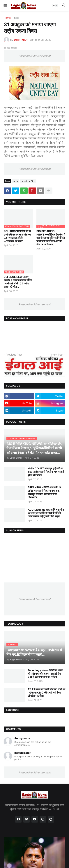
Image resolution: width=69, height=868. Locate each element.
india (16, 18)
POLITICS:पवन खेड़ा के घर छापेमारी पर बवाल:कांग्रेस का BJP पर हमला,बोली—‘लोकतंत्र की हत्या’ (17, 236)
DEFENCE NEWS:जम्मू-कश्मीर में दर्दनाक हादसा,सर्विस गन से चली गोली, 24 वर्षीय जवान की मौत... (18, 282)
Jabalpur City (28, 181)
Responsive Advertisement (35, 56)
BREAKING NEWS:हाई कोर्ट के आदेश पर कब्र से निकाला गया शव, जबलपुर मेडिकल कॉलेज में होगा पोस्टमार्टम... (44, 492)
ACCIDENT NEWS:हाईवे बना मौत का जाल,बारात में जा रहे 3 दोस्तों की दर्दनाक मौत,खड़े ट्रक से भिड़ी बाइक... (46, 513)
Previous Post (14, 355)
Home (7, 18)
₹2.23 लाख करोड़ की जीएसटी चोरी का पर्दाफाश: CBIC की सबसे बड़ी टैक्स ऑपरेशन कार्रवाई (47, 693)
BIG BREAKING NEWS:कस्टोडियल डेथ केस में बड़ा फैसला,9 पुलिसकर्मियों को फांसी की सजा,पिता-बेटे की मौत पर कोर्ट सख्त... (51, 238)
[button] (5, 5)
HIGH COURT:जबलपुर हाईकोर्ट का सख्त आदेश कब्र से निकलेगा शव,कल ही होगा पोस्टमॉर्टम (46, 472)
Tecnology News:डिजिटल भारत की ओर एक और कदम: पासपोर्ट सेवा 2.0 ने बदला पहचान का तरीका (45, 673)
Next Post (57, 355)
